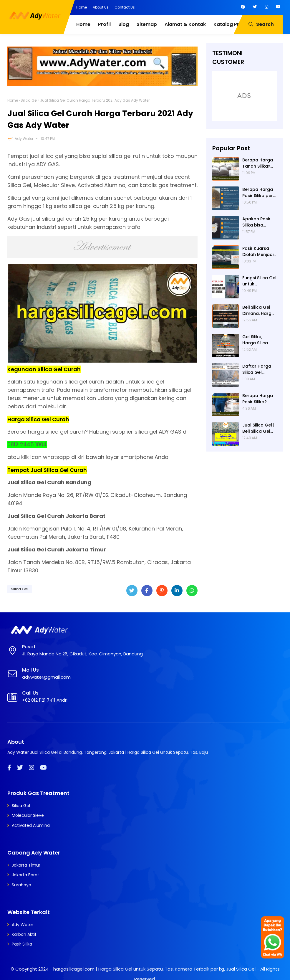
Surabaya (21, 885)
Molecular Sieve (28, 815)
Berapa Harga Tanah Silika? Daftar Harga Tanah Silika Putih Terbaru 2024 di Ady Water (258, 163)
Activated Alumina (31, 825)
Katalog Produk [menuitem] (232, 24)
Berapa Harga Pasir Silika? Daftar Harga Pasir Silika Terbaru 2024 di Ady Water (260, 399)
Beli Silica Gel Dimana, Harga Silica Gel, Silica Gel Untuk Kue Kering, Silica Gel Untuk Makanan (258, 310)
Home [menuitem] (83, 24)
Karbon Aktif (24, 934)
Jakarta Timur (26, 865)
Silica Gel (29, 100)
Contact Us (125, 7)
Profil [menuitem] (104, 24)
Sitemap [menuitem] (147, 24)
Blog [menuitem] (124, 24)
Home (82, 7)
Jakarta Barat (25, 875)
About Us (101, 7)
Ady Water (24, 139)
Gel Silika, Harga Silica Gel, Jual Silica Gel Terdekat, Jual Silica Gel (258, 340)
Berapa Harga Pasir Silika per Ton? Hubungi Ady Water (258, 193)
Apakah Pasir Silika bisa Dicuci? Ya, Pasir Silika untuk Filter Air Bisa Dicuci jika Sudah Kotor (259, 222)
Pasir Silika (22, 944)
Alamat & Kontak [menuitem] (185, 24)
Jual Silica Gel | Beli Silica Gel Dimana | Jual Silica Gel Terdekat (258, 428)
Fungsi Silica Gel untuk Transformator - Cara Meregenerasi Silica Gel (259, 281)
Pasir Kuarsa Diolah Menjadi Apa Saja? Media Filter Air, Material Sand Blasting (258, 252)
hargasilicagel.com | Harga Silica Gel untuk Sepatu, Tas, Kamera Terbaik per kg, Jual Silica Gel (154, 969)
